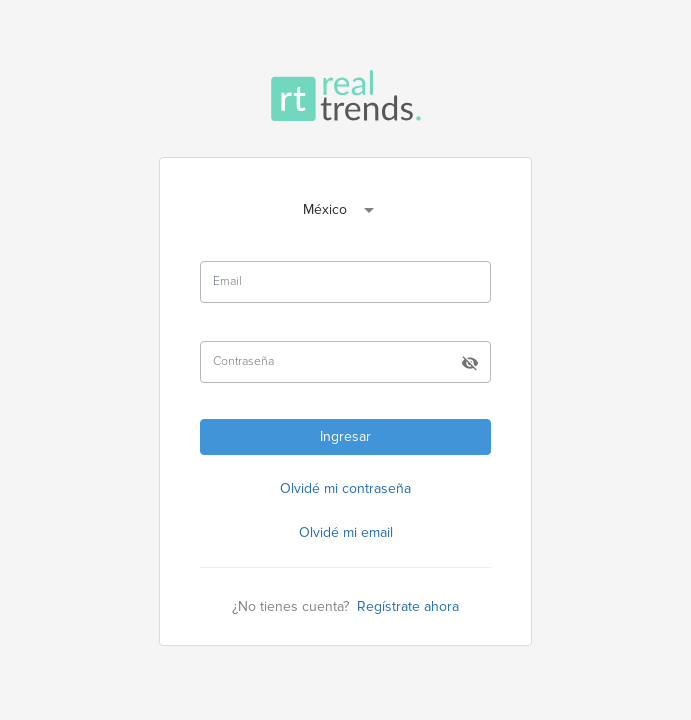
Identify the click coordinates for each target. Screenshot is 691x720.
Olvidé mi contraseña (345, 488)
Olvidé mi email (346, 532)
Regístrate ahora (408, 606)
